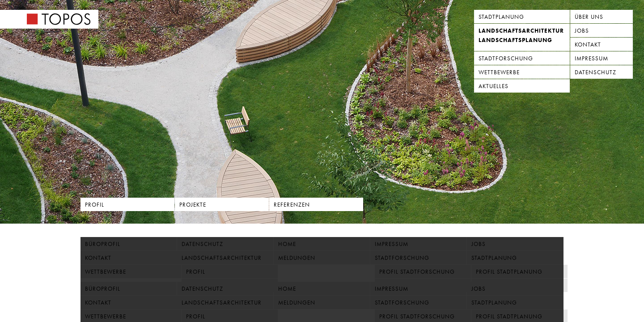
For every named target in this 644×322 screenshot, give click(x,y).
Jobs (582, 31)
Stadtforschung (506, 58)
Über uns (589, 17)
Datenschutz (595, 72)
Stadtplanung (501, 17)
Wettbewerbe (499, 72)
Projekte (193, 205)
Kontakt (588, 44)
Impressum (591, 58)
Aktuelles (494, 86)
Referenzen (292, 205)
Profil (95, 205)
